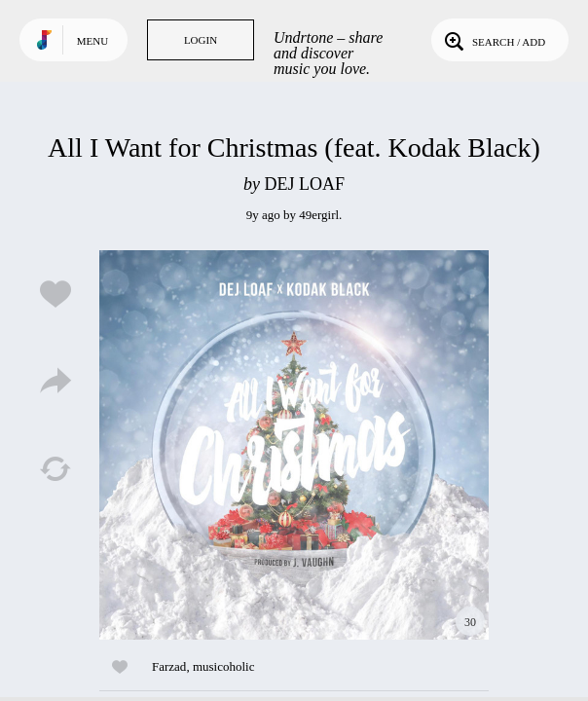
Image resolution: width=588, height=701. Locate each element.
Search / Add (493, 40)
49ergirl (319, 215)
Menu (92, 41)
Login (201, 40)
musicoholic (224, 666)
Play (294, 445)
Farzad (169, 666)
